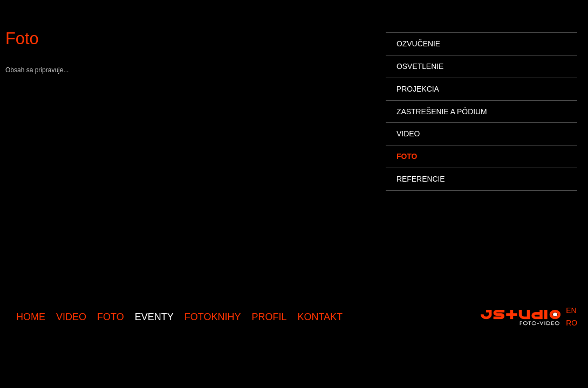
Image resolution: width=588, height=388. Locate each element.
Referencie (421, 179)
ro (572, 323)
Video (71, 317)
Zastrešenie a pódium (442, 112)
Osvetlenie (420, 66)
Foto (111, 317)
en (571, 310)
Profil (269, 317)
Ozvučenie (418, 44)
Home (31, 317)
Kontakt (320, 317)
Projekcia (418, 89)
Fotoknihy (213, 317)
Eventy (154, 317)
